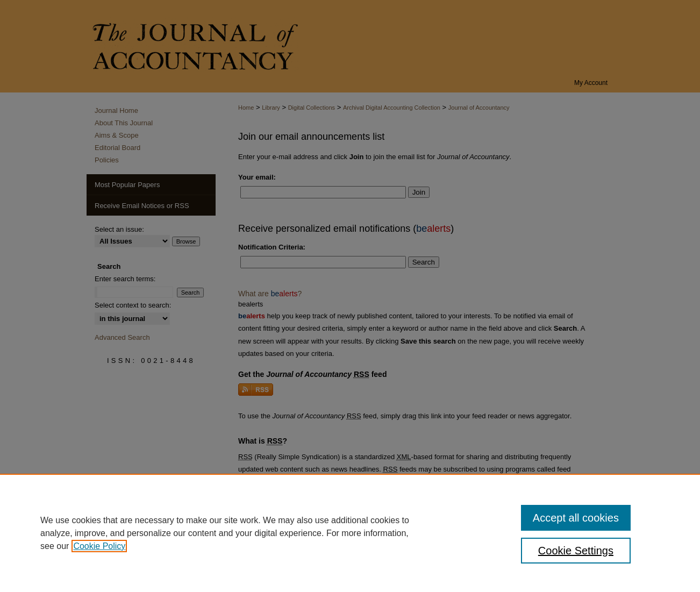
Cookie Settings (576, 551)
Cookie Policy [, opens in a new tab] (99, 546)
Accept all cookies (576, 518)
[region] (350, 533)
